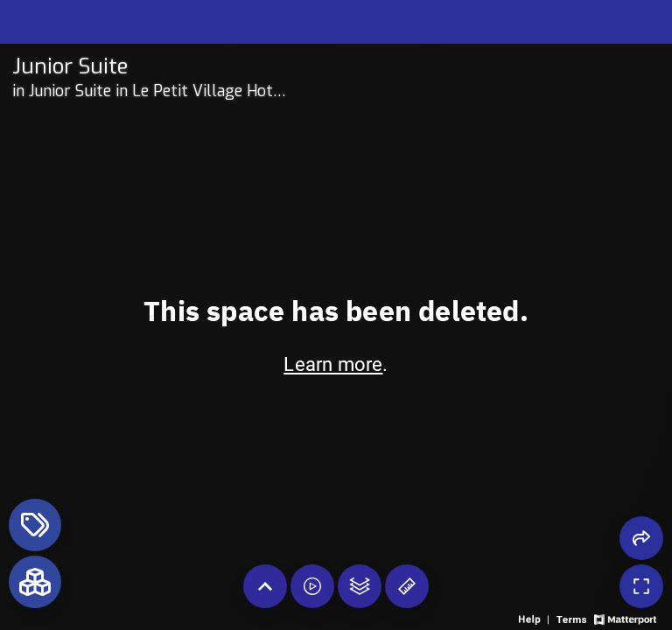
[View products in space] (35, 525)
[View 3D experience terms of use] (573, 618)
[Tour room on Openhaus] (153, 66)
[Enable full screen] (641, 586)
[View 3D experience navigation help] (535, 618)
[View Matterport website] (625, 618)
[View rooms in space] (35, 582)
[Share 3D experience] (641, 538)
